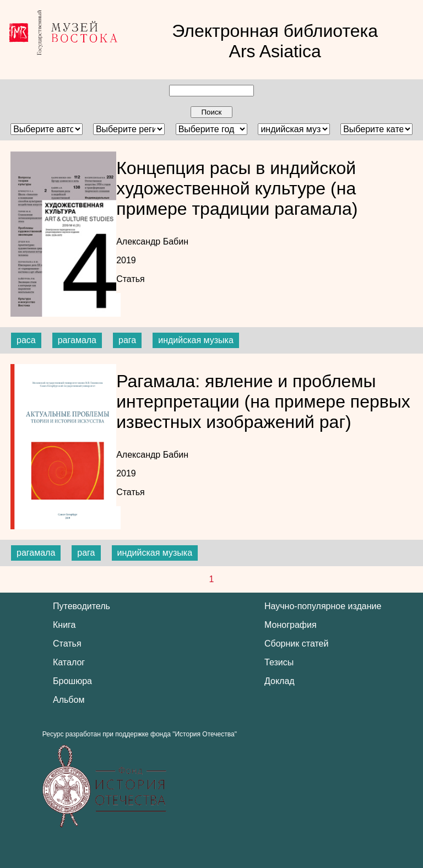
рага (127, 340)
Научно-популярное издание (323, 606)
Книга (64, 625)
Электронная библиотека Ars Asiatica (275, 41)
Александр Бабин (152, 242)
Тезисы (279, 662)
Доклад (280, 681)
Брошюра (72, 681)
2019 (126, 260)
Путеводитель (82, 606)
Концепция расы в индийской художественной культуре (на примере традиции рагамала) (237, 188)
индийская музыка (196, 340)
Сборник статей (296, 644)
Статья (131, 279)
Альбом (69, 700)
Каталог (69, 662)
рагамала (77, 340)
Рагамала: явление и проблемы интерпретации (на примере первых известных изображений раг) (263, 402)
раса (26, 340)
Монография (291, 625)
